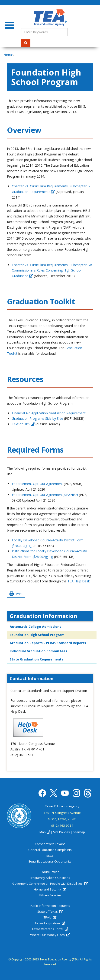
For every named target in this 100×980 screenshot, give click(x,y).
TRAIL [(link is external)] (50, 917)
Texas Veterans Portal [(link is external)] (50, 929)
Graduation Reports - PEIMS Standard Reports (48, 643)
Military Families (50, 895)
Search (27, 43)
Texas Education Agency (62, 806)
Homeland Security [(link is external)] (50, 889)
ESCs (50, 856)
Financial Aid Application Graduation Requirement (49, 413)
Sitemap (79, 832)
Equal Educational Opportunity (50, 861)
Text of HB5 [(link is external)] (23, 424)
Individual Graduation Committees (39, 651)
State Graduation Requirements (37, 659)
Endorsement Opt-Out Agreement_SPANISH (45, 495)
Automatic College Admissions (35, 627)
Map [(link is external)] (45, 832)
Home (8, 55)
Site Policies (61, 832)
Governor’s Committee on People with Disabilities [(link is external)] (50, 884)
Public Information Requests (50, 906)
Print (16, 594)
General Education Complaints (50, 850)
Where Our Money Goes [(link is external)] (50, 935)
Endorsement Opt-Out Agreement (37, 484)
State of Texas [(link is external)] (50, 911)
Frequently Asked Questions (50, 878)
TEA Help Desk (79, 581)
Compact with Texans (50, 844)
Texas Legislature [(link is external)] (50, 923)
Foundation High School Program (37, 635)
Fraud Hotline (50, 872)
